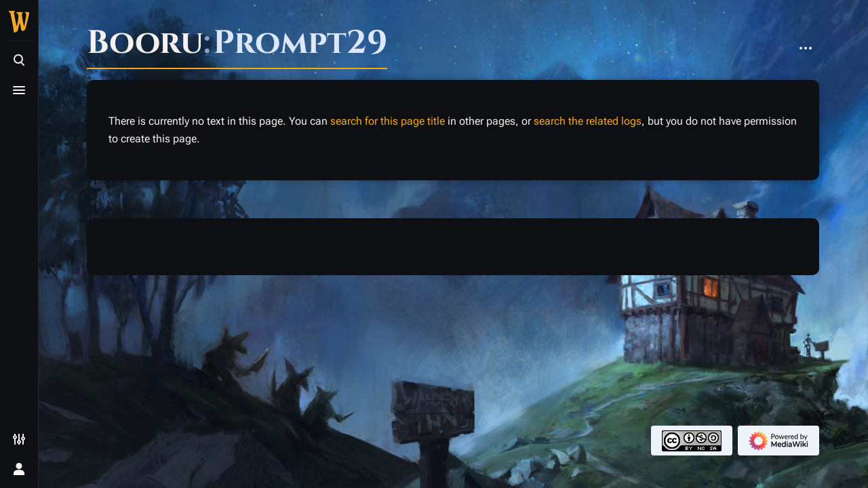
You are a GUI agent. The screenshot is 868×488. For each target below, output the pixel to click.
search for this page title (388, 121)
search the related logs (588, 121)
